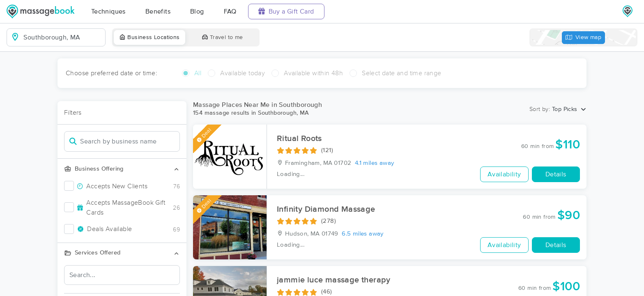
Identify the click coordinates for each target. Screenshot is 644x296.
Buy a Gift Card (286, 11)
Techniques (108, 12)
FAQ (230, 12)
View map (584, 38)
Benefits (158, 12)
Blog (197, 12)
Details (556, 174)
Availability (504, 174)
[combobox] (63, 37)
